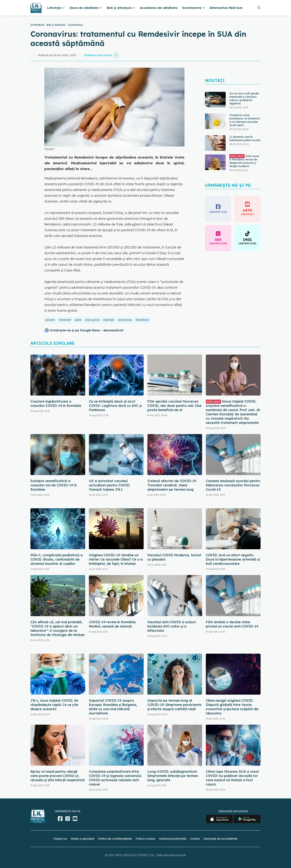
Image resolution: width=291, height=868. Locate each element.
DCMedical (37, 25)
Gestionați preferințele (173, 839)
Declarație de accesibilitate (220, 839)
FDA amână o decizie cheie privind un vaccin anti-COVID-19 (232, 624)
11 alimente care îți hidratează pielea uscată (245, 139)
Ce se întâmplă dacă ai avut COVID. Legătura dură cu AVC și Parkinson (115, 406)
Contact (195, 839)
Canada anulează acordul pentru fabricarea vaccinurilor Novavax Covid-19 (233, 485)
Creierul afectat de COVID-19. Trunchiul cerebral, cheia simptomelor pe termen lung (172, 485)
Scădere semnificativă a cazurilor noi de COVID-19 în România (54, 485)
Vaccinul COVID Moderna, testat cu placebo (174, 557)
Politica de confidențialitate (115, 839)
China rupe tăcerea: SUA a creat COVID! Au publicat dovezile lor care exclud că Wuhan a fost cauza (232, 778)
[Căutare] (259, 8)
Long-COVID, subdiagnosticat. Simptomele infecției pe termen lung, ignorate (173, 776)
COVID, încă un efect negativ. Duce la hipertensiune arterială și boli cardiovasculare (233, 559)
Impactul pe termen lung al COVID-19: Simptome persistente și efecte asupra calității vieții (174, 705)
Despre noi (60, 839)
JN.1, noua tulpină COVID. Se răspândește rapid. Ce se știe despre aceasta (54, 705)
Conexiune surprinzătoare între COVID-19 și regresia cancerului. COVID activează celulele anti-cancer (115, 778)
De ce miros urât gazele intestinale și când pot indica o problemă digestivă (244, 98)
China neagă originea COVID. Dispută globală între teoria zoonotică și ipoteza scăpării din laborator (232, 707)
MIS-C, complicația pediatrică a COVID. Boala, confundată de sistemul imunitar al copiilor (57, 559)
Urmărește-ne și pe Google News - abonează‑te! (87, 330)
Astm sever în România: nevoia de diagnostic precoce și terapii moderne (244, 161)
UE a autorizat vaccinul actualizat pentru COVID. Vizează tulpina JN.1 (110, 485)
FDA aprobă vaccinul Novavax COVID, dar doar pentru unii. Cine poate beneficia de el (174, 406)
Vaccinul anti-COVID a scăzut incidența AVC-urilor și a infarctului (172, 626)
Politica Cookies (145, 839)
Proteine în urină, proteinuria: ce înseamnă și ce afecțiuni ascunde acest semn (245, 120)
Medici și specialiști (82, 839)
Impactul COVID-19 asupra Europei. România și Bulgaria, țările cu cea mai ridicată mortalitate (113, 707)
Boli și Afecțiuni (56, 25)
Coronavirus (75, 25)
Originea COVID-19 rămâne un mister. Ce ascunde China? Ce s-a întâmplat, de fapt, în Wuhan (116, 559)
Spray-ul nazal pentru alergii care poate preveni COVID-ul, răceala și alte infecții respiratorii (57, 776)
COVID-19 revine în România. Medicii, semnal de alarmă (113, 624)
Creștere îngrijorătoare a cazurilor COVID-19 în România (56, 403)
